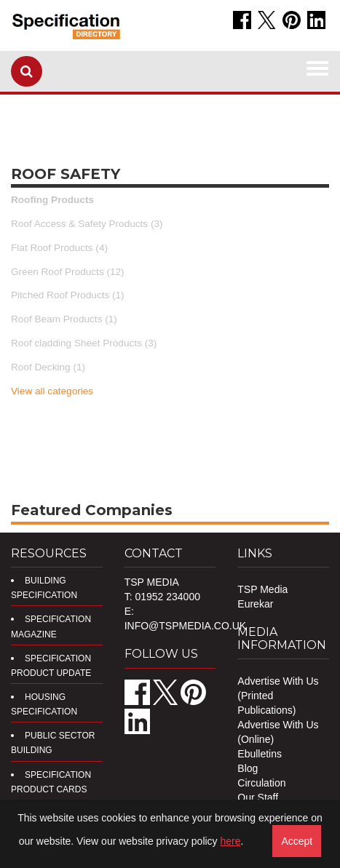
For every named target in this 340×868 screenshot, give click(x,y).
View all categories (52, 391)
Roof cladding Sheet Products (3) (84, 343)
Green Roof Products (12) (68, 272)
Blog (248, 768)
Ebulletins (260, 754)
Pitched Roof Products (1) (68, 295)
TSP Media (262, 589)
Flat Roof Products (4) (59, 248)
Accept (297, 841)
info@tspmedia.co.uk (185, 626)
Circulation (261, 783)
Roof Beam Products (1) (64, 319)
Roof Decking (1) (48, 367)
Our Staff (258, 797)
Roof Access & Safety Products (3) (87, 224)
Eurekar (255, 604)
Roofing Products (52, 200)
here (231, 841)
